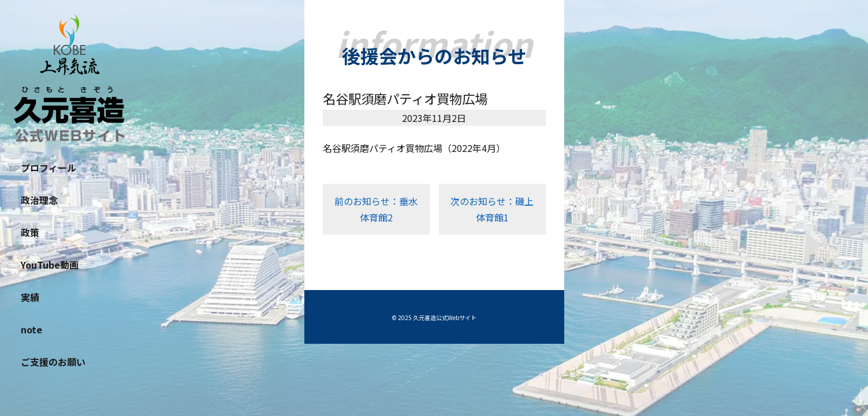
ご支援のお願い (53, 362)
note (31, 329)
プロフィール (49, 168)
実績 (30, 297)
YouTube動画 (50, 265)
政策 (30, 232)
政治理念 (39, 200)
